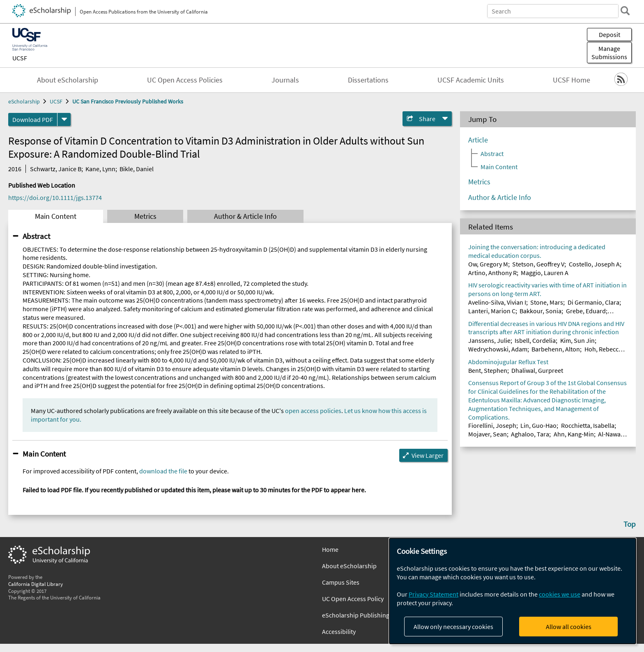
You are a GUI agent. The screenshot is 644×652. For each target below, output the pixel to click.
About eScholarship (68, 80)
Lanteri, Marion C (492, 311)
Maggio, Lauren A (545, 273)
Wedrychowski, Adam (498, 349)
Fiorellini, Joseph (492, 425)
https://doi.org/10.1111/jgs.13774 (55, 197)
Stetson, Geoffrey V (538, 264)
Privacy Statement (434, 594)
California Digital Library (36, 584)
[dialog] (513, 591)
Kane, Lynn (100, 169)
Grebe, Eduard (586, 311)
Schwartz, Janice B (56, 169)
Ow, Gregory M (488, 264)
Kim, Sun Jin (577, 340)
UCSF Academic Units (471, 80)
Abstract (36, 236)
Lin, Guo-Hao (538, 425)
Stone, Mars (547, 302)
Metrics (145, 216)
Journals (285, 80)
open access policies (313, 411)
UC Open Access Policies (185, 80)
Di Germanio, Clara (593, 302)
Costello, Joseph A (594, 264)
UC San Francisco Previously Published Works (128, 101)
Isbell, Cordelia (535, 340)
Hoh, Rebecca (603, 349)
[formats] (64, 119)
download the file (163, 471)
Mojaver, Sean (488, 434)
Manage (609, 53)
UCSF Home (572, 80)
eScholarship (24, 101)
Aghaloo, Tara (530, 434)
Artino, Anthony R (492, 273)
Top (630, 524)
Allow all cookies (569, 627)
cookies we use (560, 594)
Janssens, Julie (489, 340)
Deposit (609, 34)
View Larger (428, 455)
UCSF (20, 58)
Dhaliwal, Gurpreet (537, 370)
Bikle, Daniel (137, 169)
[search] (625, 11)
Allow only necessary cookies (453, 627)
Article (478, 140)
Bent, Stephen (488, 370)
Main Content (56, 216)
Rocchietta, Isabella (588, 425)
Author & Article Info (245, 216)
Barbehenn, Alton (556, 349)
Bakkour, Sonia (540, 311)
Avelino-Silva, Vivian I (497, 302)
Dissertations (368, 80)
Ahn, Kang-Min (574, 434)
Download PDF (33, 119)
